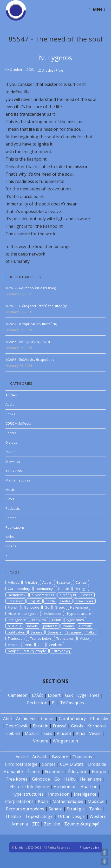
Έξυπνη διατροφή (82, 824)
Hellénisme (91, 779)
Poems (11, 518)
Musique (15, 626)
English (35, 601)
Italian (56, 620)
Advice (22, 757)
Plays (60, 70)
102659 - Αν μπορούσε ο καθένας (31, 288)
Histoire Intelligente (23, 614)
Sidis (48, 733)
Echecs (87, 595)
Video (84, 638)
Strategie (74, 632)
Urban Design (72, 816)
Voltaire (41, 741)
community (44, 589)
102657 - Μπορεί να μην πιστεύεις (31, 324)
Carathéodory (72, 719)
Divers (11, 452)
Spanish (54, 632)
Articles (48, 70)
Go (47, 607)
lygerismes (75, 620)
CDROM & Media (18, 423)
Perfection (37, 703)
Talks (10, 537)
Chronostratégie (21, 764)
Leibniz (13, 733)
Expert (54, 695)
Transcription (41, 638)
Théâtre (13, 816)
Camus (81, 582)
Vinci (29, 645)
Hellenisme (79, 607)
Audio (10, 404)
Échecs (34, 771)
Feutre (65, 601)
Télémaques (72, 703)
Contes (11, 433)
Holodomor (53, 614)
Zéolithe (52, 824)
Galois (77, 726)
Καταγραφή (61, 651)
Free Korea (85, 601)
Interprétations (18, 801)
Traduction (16, 638)
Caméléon (18, 695)
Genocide (32, 607)
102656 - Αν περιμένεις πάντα (28, 342)
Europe (99, 771)
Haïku (70, 779)
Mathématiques (68, 801)
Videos (11, 546)
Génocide (41, 779)
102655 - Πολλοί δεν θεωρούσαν (30, 360)
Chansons (82, 757)
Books (10, 414)
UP (105, 852)
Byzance (63, 582)
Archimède (26, 719)
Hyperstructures (28, 794)
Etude (50, 601)
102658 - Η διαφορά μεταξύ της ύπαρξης (36, 306)
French (13, 607)
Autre (47, 582)
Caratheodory (19, 589)
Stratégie (76, 809)
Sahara (37, 632)
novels (32, 626)
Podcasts (13, 508)
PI (54, 703)
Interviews (14, 471)
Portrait (85, 626)
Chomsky (99, 719)
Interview (39, 620)
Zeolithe (55, 645)
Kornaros (97, 726)
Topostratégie (39, 816)
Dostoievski (17, 595)
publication (17, 632)
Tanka (95, 809)
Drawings (13, 461)
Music (10, 490)
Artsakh (31, 582)
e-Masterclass (43, 595)
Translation (65, 638)
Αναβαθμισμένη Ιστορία (27, 651)
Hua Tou (89, 787)
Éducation (78, 771)
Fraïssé (60, 726)
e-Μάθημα (68, 595)
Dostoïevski (17, 726)
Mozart (32, 733)
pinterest (50, 626)
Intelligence (17, 620)
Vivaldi (95, 733)
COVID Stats (72, 764)
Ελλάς (38, 695)
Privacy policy (89, 847)
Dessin (64, 589)
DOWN (105, 862)
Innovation (59, 794)
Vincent (14, 645)
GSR (69, 695)
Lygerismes (88, 695)
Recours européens (25, 809)
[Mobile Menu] (97, 10)
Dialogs (11, 442)
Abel (7, 719)
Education (16, 601)
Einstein (41, 726)
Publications (15, 527)
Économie (54, 771)
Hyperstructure (79, 614)
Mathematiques (18, 480)
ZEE (41, 645)
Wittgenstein (65, 741)
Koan (43, 801)
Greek (60, 607)
